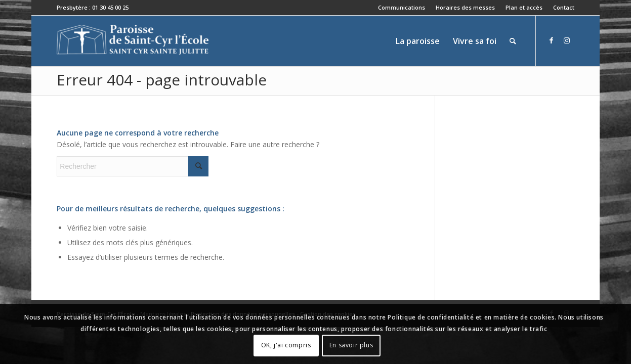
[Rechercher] (513, 41)
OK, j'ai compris (286, 345)
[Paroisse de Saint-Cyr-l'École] (133, 41)
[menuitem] (402, 8)
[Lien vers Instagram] (567, 40)
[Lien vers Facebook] (552, 40)
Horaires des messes (465, 7)
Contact (564, 7)
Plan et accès (524, 7)
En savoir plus (351, 345)
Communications (402, 7)
